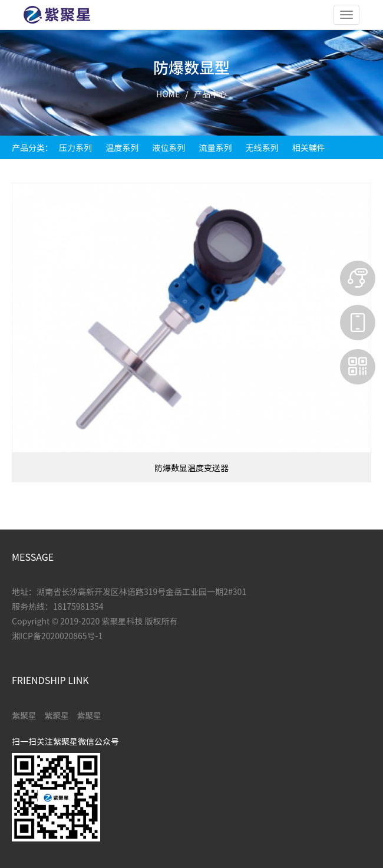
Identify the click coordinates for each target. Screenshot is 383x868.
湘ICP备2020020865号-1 (57, 636)
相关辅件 (309, 147)
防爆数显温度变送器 (191, 468)
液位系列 (169, 147)
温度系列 (122, 147)
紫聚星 (24, 715)
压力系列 (75, 147)
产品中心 (210, 94)
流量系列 (215, 147)
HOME (168, 94)
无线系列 (262, 147)
